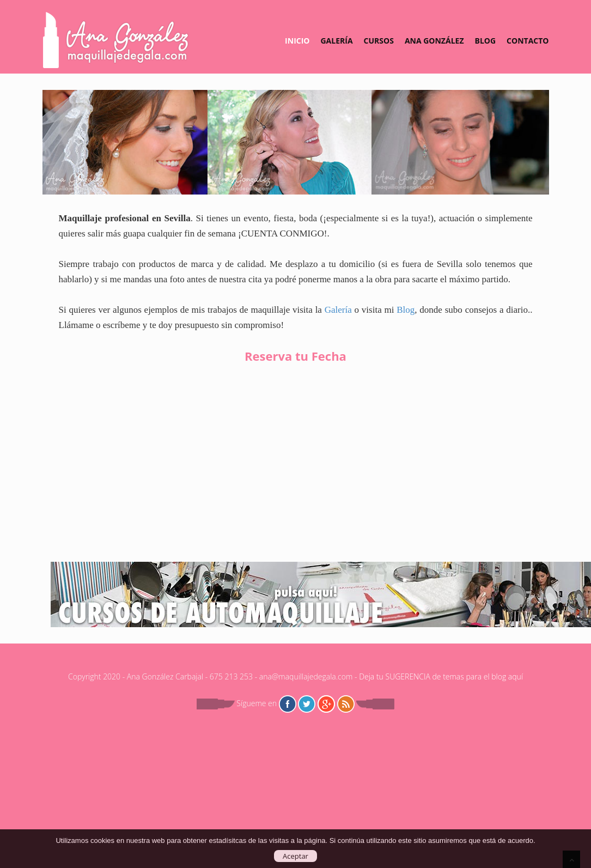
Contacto (528, 41)
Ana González (434, 41)
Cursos (379, 41)
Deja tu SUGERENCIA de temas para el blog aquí (441, 676)
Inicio (297, 41)
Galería (336, 41)
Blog (486, 41)
